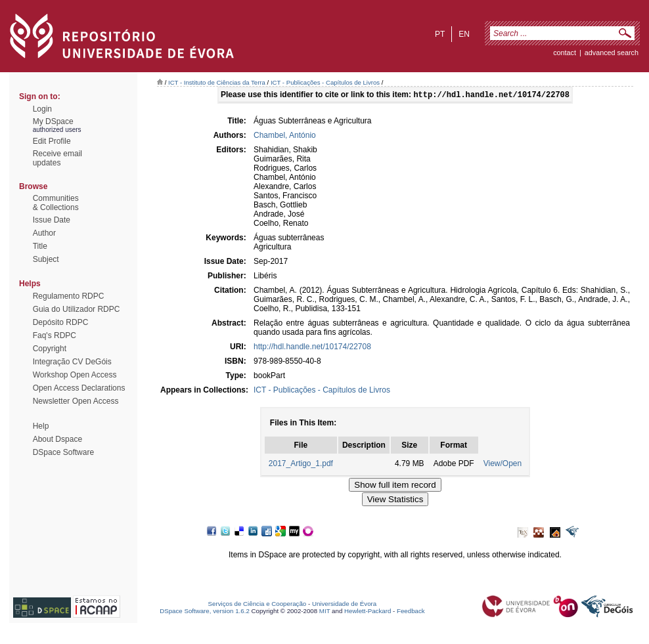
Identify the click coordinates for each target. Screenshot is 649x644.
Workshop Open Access (75, 375)
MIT (325, 612)
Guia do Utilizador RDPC (77, 309)
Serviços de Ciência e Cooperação (257, 605)
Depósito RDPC (61, 322)
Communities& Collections (56, 203)
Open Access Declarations (79, 388)
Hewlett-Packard (368, 612)
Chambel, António (285, 137)
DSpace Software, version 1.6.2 (205, 612)
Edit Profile (52, 141)
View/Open (503, 465)
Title (40, 246)
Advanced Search (612, 53)
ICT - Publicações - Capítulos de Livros (325, 82)
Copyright (50, 349)
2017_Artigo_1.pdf (301, 465)
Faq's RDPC (55, 335)
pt (440, 34)
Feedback (411, 612)
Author (44, 233)
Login (42, 109)
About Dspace (57, 439)
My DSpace (53, 121)
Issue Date (52, 220)
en (464, 34)
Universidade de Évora (344, 605)
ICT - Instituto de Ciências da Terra (217, 82)
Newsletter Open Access (76, 401)
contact (565, 53)
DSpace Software (63, 452)
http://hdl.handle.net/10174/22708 (312, 348)
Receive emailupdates (57, 158)
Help (41, 426)
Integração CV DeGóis (72, 362)
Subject (46, 259)
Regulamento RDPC (69, 296)
